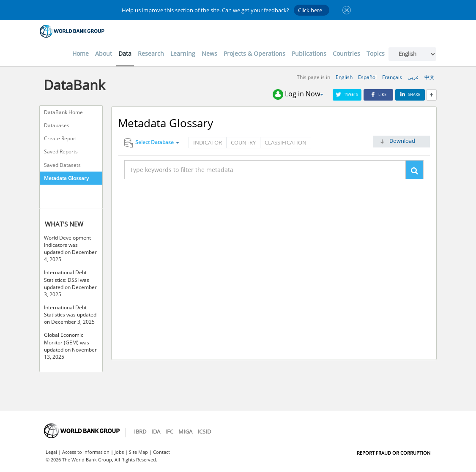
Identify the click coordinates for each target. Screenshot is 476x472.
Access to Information (86, 452)
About (104, 53)
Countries (346, 53)
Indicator (208, 142)
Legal (51, 452)
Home (81, 53)
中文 (429, 77)
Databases (57, 125)
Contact (161, 452)
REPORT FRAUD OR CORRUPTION (394, 453)
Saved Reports (61, 151)
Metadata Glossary (66, 178)
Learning (183, 53)
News (209, 53)
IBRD (140, 431)
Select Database (152, 143)
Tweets (347, 94)
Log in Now (298, 94)
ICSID (204, 431)
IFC (169, 431)
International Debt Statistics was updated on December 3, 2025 (70, 315)
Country (243, 142)
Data (125, 53)
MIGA (185, 431)
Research (151, 53)
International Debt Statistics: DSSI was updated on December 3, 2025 (70, 283)
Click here (310, 10)
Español (367, 77)
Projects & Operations (254, 53)
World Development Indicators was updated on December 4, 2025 (70, 248)
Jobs (119, 452)
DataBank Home (63, 112)
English (344, 77)
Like (378, 94)
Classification (286, 142)
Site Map (138, 452)
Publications (309, 53)
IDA (156, 431)
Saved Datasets (62, 165)
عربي (413, 77)
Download (402, 141)
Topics (376, 53)
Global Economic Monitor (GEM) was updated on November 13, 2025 (70, 346)
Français (392, 77)
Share (410, 94)
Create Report (60, 138)
